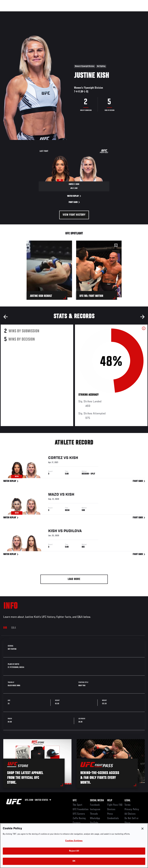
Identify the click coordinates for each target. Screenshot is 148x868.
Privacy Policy (132, 809)
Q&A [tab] (14, 628)
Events (9, 13)
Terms (128, 805)
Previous (6, 317)
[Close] (142, 829)
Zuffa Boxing (112, 13)
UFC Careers (79, 814)
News (53, 13)
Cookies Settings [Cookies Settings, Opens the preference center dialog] (74, 841)
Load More (74, 579)
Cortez (55, 458)
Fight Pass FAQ (115, 805)
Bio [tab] (5, 628)
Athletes (39, 13)
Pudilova (73, 532)
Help (110, 801)
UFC (75, 801)
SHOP (127, 13)
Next (142, 317)
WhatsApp (95, 818)
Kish (74, 458)
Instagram (95, 809)
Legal (127, 801)
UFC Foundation (81, 809)
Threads (94, 814)
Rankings (24, 13)
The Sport (77, 805)
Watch (95, 13)
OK (74, 861)
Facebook (95, 805)
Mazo (54, 495)
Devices (111, 809)
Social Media (97, 801)
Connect (81, 13)
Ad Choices (130, 814)
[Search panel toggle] (137, 13)
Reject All (74, 851)
